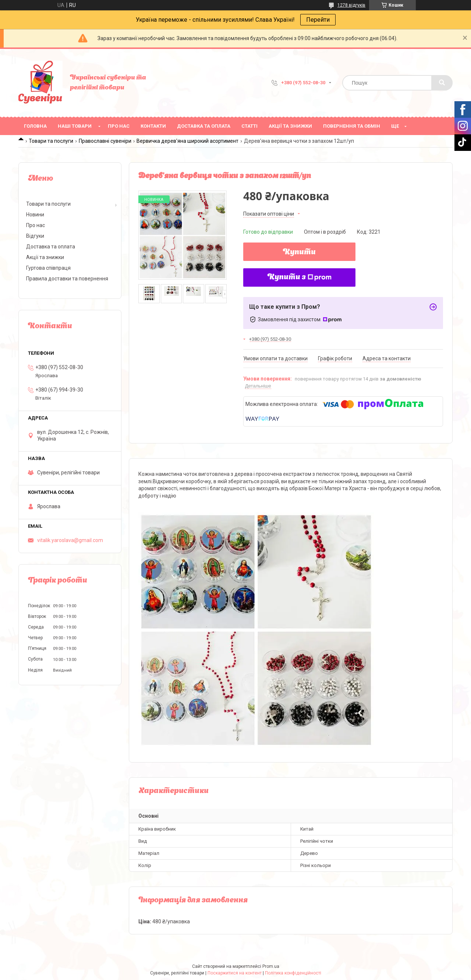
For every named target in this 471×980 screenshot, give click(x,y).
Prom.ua (271, 966)
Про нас (119, 126)
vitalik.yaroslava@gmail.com (70, 540)
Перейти (318, 20)
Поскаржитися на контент (235, 973)
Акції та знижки (290, 126)
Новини (35, 215)
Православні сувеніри (105, 141)
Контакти (153, 126)
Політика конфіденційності (293, 973)
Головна (35, 126)
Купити (299, 252)
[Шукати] (442, 83)
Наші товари (75, 126)
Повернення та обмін (352, 126)
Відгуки (35, 236)
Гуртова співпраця (48, 268)
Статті (249, 126)
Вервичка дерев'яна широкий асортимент (187, 141)
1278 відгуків (351, 5)
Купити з (300, 277)
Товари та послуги (51, 141)
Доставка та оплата (204, 126)
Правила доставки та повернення (67, 279)
